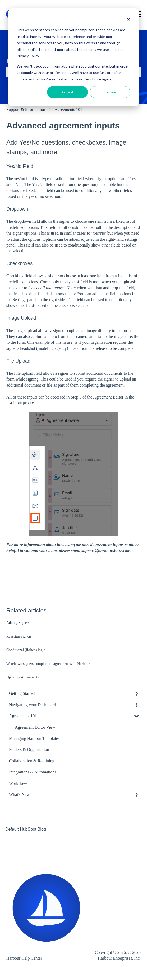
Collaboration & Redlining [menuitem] (32, 761)
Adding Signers (18, 623)
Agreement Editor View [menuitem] (35, 727)
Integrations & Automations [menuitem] (33, 772)
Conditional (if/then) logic (26, 650)
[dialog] (73, 57)
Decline (110, 92)
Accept (67, 92)
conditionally (90, 191)
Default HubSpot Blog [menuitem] (26, 829)
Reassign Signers (19, 636)
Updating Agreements (22, 677)
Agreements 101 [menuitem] (23, 716)
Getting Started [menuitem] (22, 693)
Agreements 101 (68, 109)
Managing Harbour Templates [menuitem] (34, 738)
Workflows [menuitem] (18, 783)
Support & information (26, 109)
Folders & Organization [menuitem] (29, 749)
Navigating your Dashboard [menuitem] (33, 705)
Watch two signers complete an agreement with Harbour (48, 664)
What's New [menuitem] (19, 795)
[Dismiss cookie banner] (128, 20)
